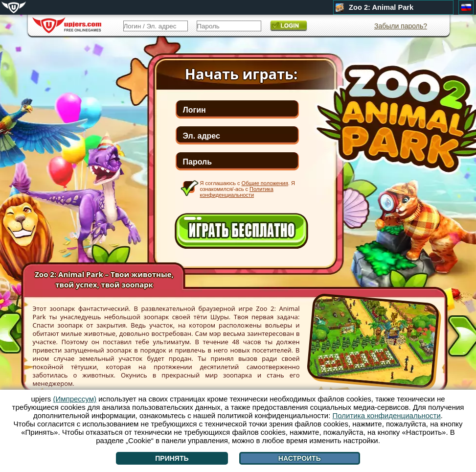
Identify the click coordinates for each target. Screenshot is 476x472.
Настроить (300, 458)
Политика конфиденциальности (237, 192)
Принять (172, 458)
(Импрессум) (75, 399)
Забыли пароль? (401, 26)
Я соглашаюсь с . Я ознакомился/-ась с (248, 189)
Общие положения (265, 183)
